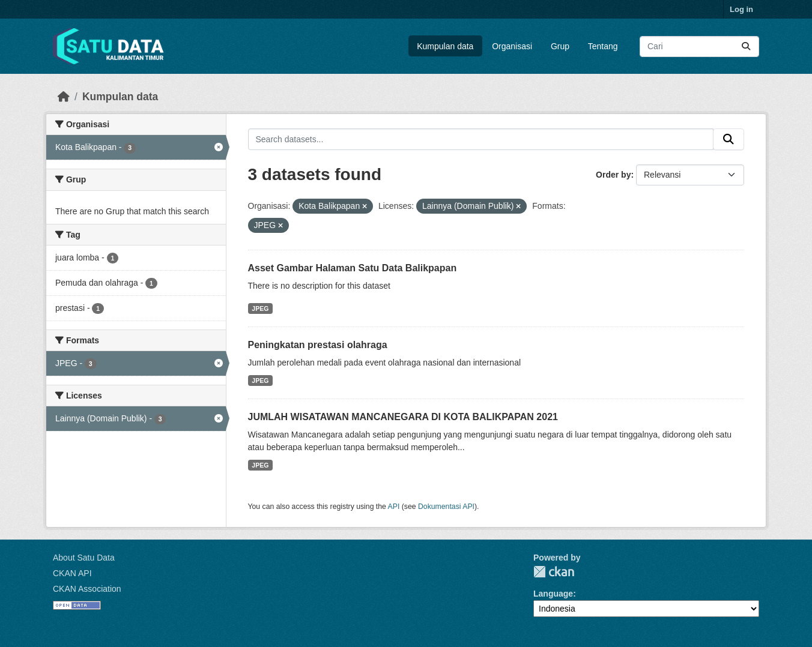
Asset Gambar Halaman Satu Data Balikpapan (353, 268)
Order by (613, 175)
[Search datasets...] (699, 47)
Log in (741, 9)
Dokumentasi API (446, 507)
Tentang (603, 46)
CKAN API (72, 573)
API (394, 507)
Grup (560, 46)
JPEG (260, 308)
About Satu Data (84, 558)
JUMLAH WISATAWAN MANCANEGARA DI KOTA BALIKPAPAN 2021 (403, 417)
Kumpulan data (445, 46)
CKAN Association (87, 589)
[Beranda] (64, 97)
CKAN (554, 572)
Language (553, 594)
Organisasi (512, 46)
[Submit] (746, 47)
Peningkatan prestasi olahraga (318, 345)
